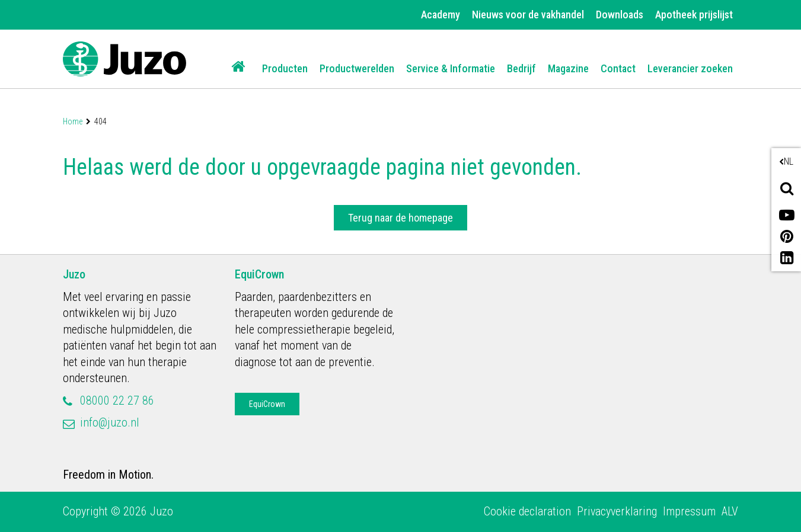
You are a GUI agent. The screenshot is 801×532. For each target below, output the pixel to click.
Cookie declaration (527, 511)
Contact (618, 68)
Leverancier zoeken (690, 68)
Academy (441, 15)
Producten (285, 68)
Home (73, 121)
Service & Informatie (451, 68)
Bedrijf (521, 68)
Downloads (620, 15)
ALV (730, 511)
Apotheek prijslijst (694, 15)
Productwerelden (357, 68)
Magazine (568, 68)
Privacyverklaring (617, 511)
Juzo (74, 274)
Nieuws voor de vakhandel (528, 15)
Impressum (689, 511)
